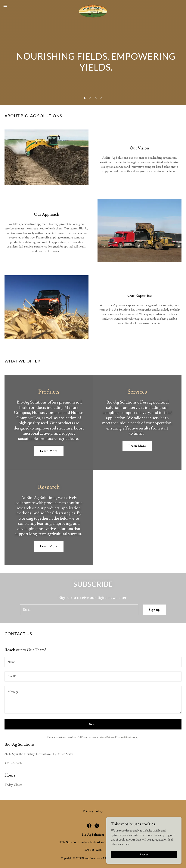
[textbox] (79, 610)
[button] (15, 5)
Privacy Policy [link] (105, 737)
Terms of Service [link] (125, 737)
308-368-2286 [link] (13, 763)
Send (93, 724)
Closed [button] (18, 785)
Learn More (49, 451)
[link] (93, 5)
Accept (144, 854)
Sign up (154, 610)
